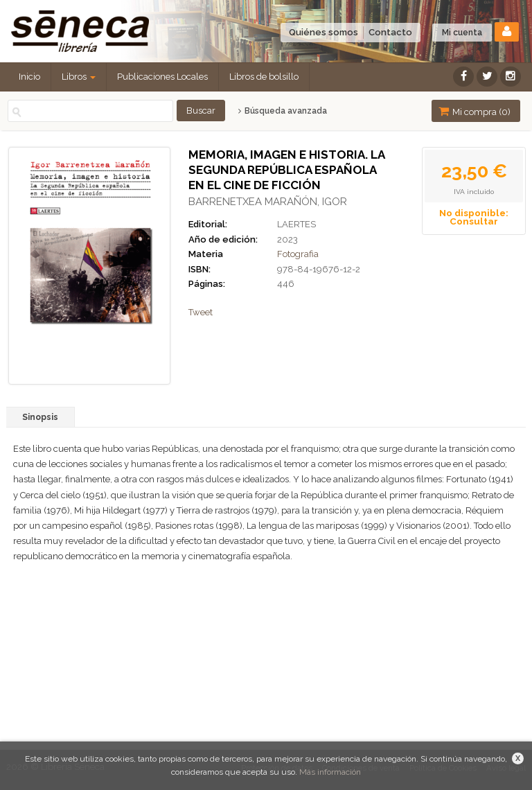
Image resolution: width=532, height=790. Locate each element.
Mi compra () (475, 111)
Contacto (390, 32)
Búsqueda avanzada (282, 111)
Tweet (201, 312)
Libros (79, 77)
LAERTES (296, 224)
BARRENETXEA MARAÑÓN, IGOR (268, 202)
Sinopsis (40, 417)
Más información (330, 772)
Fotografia (298, 254)
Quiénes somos (323, 32)
